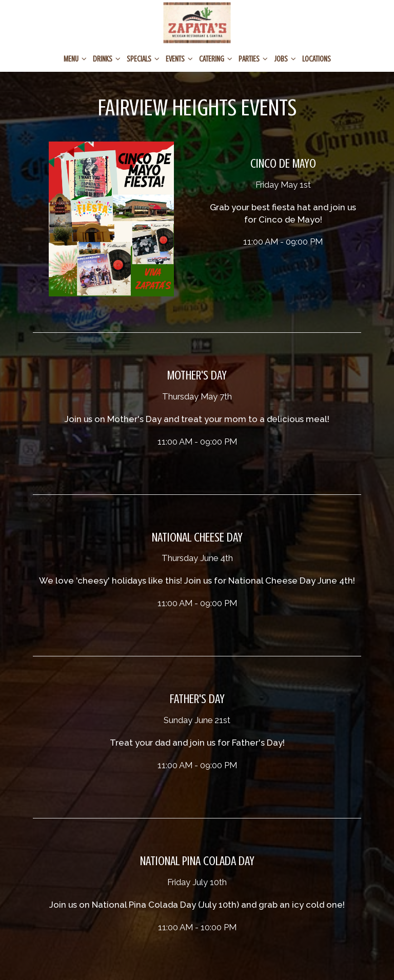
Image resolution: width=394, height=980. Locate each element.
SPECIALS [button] (143, 59)
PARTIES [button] (253, 59)
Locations (317, 59)
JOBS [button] (285, 59)
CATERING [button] (216, 59)
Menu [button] (75, 59)
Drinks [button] (107, 59)
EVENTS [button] (179, 59)
